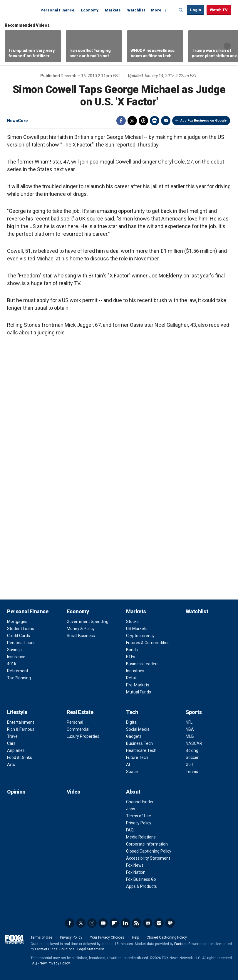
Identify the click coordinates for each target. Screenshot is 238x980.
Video (74, 792)
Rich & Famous (21, 729)
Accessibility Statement (148, 858)
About (133, 792)
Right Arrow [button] (227, 46)
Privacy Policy (139, 823)
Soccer (192, 757)
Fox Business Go (141, 879)
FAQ (130, 830)
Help (135, 937)
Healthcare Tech (141, 750)
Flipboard (114, 923)
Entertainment (21, 722)
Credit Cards (19, 636)
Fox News (135, 865)
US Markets (137, 629)
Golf (190, 765)
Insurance (16, 657)
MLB (190, 736)
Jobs (131, 809)
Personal (75, 722)
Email (166, 121)
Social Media (138, 729)
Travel (13, 736)
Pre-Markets (138, 685)
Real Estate (80, 712)
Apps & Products (141, 886)
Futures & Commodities (148, 643)
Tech (132, 712)
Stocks (132, 622)
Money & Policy (81, 629)
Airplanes (16, 750)
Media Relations (141, 837)
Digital (132, 722)
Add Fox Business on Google (203, 121)
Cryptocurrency (140, 636)
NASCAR (194, 743)
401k (12, 664)
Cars (11, 743)
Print (155, 121)
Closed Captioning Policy (149, 851)
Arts (11, 765)
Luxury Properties (83, 736)
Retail (131, 678)
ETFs (131, 657)
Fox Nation (136, 872)
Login (196, 10)
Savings (14, 650)
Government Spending (88, 622)
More (156, 10)
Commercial (78, 729)
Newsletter (148, 923)
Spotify (159, 923)
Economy (90, 10)
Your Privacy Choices (107, 937)
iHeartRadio (170, 923)
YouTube (103, 923)
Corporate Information (147, 844)
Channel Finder (140, 802)
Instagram (92, 923)
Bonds (132, 650)
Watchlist (136, 10)
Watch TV (219, 10)
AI (128, 765)
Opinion (16, 792)
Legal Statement (91, 949)
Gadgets (134, 736)
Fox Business (21, 10)
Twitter (132, 121)
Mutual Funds (139, 692)
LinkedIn (125, 923)
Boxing (192, 750)
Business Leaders (142, 664)
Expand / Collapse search (181, 10)
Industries (135, 671)
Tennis (192, 772)
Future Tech (137, 757)
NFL (189, 722)
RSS (137, 923)
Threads (143, 121)
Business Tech (139, 743)
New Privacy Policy (55, 963)
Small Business (81, 636)
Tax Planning (19, 678)
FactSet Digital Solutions (55, 949)
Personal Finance (57, 10)
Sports (194, 712)
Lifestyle (17, 712)
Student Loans (21, 629)
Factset (180, 944)
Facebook (121, 121)
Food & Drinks (20, 757)
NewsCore (17, 121)
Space (132, 772)
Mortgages (17, 622)
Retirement (18, 671)
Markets (113, 10)
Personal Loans (21, 643)
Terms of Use (139, 816)
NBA (190, 729)
